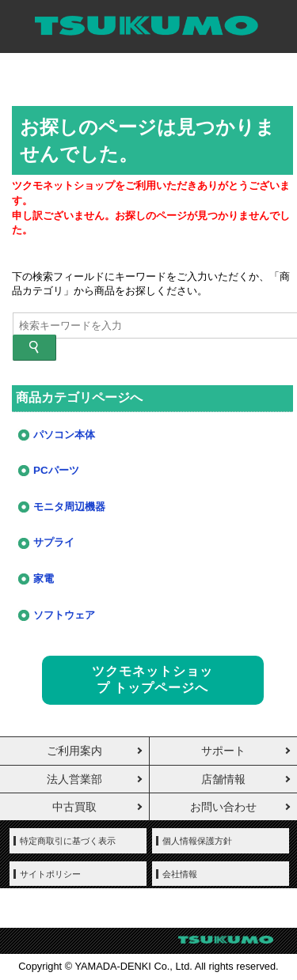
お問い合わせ (223, 807)
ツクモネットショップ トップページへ (152, 679)
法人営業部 (74, 779)
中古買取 (74, 807)
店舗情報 (223, 779)
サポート (223, 751)
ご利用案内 (74, 751)
